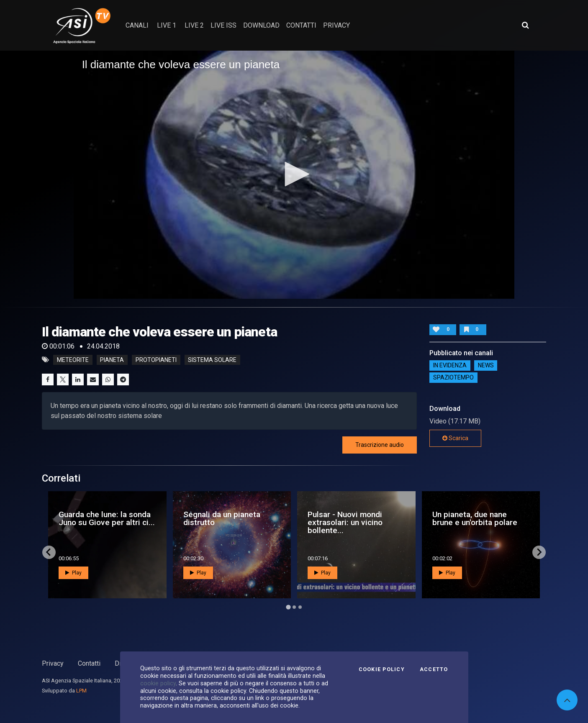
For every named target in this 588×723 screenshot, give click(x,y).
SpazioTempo (453, 377)
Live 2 (194, 25)
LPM (81, 691)
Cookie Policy (382, 669)
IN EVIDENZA (450, 365)
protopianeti (156, 360)
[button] (294, 174)
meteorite (73, 360)
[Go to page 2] (294, 607)
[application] (294, 175)
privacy (336, 25)
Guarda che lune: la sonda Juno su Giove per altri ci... (107, 518)
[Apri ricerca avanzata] (525, 25)
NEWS (486, 365)
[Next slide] (539, 552)
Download (261, 25)
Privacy (53, 663)
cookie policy (158, 683)
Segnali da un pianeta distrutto (222, 518)
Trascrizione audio (380, 445)
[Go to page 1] (288, 607)
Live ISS (223, 25)
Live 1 (167, 25)
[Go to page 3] (300, 607)
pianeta (112, 360)
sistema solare (212, 360)
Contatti (89, 663)
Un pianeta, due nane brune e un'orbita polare (475, 518)
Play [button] (73, 573)
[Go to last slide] (49, 552)
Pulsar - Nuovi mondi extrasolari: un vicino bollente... (345, 522)
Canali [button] (137, 25)
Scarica (455, 438)
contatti (301, 25)
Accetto (434, 669)
